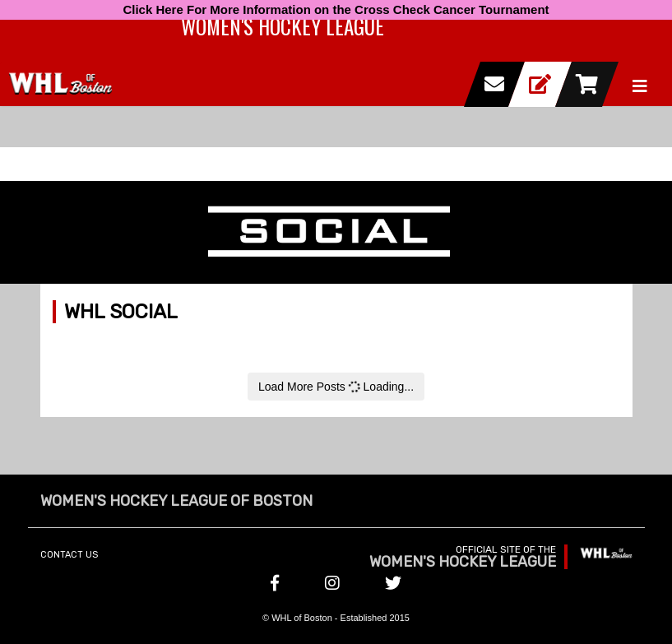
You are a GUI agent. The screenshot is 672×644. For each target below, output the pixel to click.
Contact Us (69, 555)
